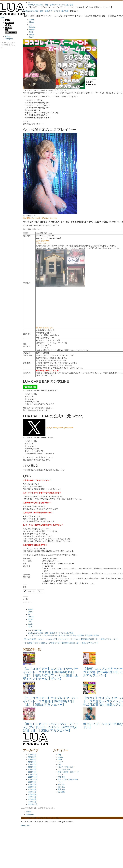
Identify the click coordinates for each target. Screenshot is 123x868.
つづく (61, 762)
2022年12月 (33, 804)
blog (60, 755)
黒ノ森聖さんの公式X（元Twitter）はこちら (40, 218)
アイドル (31, 635)
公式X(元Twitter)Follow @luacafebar (48, 428)
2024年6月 (32, 760)
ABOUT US (9, 23)
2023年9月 (32, 782)
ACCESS (9, 28)
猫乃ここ (61, 787)
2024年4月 (32, 765)
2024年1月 (32, 772)
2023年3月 (32, 797)
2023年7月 (32, 787)
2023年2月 (32, 799)
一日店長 (80, 635)
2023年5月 (32, 792)
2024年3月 (32, 767)
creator (26, 11)
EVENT (8, 25)
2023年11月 (33, 777)
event (31, 11)
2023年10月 (33, 779)
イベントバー (41, 635)
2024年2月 (32, 770)
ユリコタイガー (64, 770)
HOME (8, 20)
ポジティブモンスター (67, 635)
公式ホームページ (42, 243)
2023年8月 (32, 784)
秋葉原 (96, 635)
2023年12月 (33, 774)
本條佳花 (61, 777)
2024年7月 (32, 757)
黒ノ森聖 (65, 11)
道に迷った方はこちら (44, 328)
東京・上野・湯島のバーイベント (47, 11)
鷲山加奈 (61, 789)
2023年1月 (32, 802)
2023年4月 (32, 794)
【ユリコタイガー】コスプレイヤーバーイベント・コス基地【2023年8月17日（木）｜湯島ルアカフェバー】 (51, 701)
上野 (86, 635)
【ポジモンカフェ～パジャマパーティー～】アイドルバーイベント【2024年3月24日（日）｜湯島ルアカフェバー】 (51, 727)
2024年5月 (32, 762)
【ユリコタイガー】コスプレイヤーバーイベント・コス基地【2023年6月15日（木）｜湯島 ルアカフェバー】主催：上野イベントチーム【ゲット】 (51, 674)
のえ (60, 765)
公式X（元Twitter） (43, 241)
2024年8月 (32, 755)
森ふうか (61, 784)
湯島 (91, 635)
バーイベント (52, 635)
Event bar (38, 630)
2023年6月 (32, 789)
